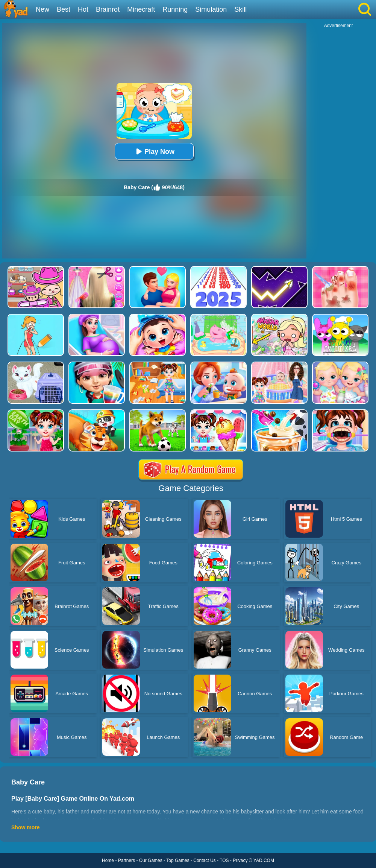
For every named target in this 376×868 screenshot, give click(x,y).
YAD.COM (264, 860)
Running (175, 9)
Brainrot (108, 9)
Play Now (154, 151)
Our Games (151, 860)
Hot (83, 9)
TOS (224, 860)
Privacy (240, 860)
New (42, 9)
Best (64, 9)
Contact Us (204, 860)
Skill (240, 9)
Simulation (211, 9)
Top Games (178, 860)
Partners (127, 860)
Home (108, 860)
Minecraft (141, 9)
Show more (25, 827)
